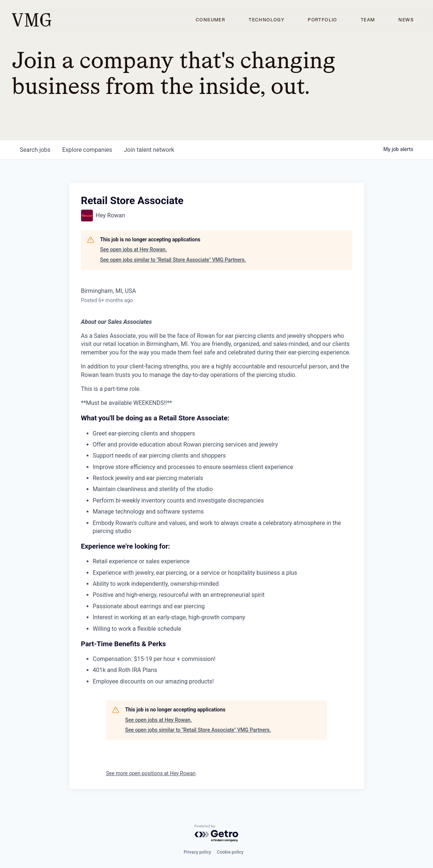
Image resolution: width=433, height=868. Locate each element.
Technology (266, 20)
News (406, 20)
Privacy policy (197, 852)
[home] (32, 20)
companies (87, 150)
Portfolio (322, 20)
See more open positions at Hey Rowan (151, 773)
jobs (35, 150)
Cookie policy (230, 852)
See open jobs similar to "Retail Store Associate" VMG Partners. (173, 260)
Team (368, 20)
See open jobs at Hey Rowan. (134, 249)
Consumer (210, 20)
